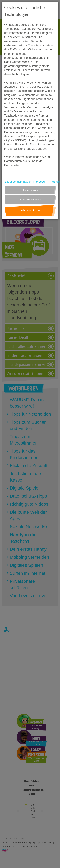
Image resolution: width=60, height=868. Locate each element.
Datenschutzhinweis (18, 182)
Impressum (40, 182)
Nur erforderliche (30, 200)
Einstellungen (30, 190)
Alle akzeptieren (30, 210)
